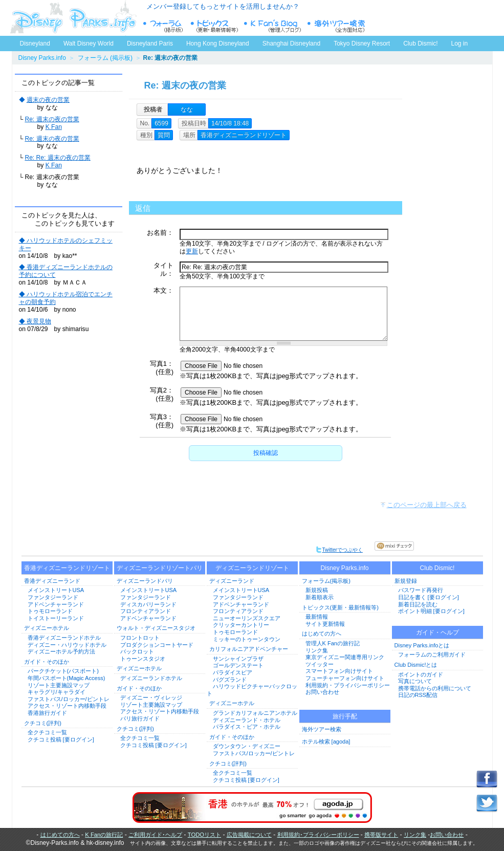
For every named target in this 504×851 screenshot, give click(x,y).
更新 (192, 251)
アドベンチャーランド (56, 604)
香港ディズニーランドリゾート (67, 568)
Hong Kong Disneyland (218, 43)
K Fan (54, 127)
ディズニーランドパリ (145, 581)
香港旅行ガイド (47, 713)
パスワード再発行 (421, 590)
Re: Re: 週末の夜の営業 (57, 158)
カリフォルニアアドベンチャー (249, 649)
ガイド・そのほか (47, 662)
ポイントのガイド (421, 674)
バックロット (137, 651)
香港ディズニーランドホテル (64, 638)
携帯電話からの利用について (435, 688)
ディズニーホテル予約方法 (61, 651)
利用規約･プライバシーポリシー (318, 835)
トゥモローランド (50, 611)
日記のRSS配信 (418, 695)
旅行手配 (345, 716)
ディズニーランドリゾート (252, 568)
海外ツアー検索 (322, 729)
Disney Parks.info (42, 58)
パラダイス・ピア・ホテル (247, 727)
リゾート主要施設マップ (59, 685)
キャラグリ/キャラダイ (57, 692)
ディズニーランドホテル (151, 678)
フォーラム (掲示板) (105, 58)
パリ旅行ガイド (140, 718)
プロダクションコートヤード (157, 645)
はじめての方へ (322, 634)
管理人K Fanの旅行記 (333, 643)
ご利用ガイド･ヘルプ (155, 835)
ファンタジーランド (53, 597)
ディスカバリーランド (148, 604)
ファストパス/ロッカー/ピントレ (69, 699)
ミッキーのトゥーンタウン (247, 639)
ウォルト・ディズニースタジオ (156, 628)
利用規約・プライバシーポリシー (348, 685)
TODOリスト (204, 835)
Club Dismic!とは (416, 665)
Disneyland (35, 43)
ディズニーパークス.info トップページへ (73, 18)
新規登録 (406, 581)
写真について (415, 681)
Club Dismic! (420, 43)
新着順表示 (320, 597)
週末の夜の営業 (48, 100)
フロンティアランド (146, 611)
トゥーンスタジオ (143, 659)
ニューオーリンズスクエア (247, 618)
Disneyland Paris (150, 43)
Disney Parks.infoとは (422, 645)
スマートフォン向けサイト (339, 671)
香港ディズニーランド (52, 581)
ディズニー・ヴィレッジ (151, 697)
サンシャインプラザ (238, 659)
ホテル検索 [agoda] (326, 741)
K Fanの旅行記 (104, 835)
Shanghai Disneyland (291, 43)
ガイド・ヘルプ (437, 632)
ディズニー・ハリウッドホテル (67, 645)
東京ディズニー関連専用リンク (345, 657)
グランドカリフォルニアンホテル (255, 713)
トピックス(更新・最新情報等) (340, 607)
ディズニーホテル (47, 628)
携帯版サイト (381, 835)
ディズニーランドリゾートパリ (160, 568)
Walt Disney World (88, 41)
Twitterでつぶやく (339, 550)
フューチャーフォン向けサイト (345, 678)
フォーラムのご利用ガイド (432, 654)
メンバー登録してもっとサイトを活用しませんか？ (223, 6)
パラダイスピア (233, 672)
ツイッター (320, 664)
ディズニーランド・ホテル (247, 720)
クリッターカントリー (241, 625)
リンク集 (317, 650)
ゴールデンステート (238, 665)
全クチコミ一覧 (47, 732)
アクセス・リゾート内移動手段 (67, 706)
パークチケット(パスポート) (63, 671)
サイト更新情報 (325, 624)
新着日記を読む (418, 604)
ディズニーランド (232, 581)
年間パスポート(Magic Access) (67, 678)
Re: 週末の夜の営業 (52, 119)
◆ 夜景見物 (35, 321)
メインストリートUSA (56, 590)
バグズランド (230, 680)
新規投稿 (317, 590)
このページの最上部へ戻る (427, 505)
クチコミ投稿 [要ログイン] (61, 739)
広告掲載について (249, 835)
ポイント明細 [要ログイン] (431, 611)
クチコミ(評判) (43, 723)
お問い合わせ (322, 692)
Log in (460, 43)
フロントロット (140, 638)
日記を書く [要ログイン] (429, 597)
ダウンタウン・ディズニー (247, 746)
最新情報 (317, 617)
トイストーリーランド (56, 618)
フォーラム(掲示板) (326, 581)
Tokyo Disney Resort (362, 43)
